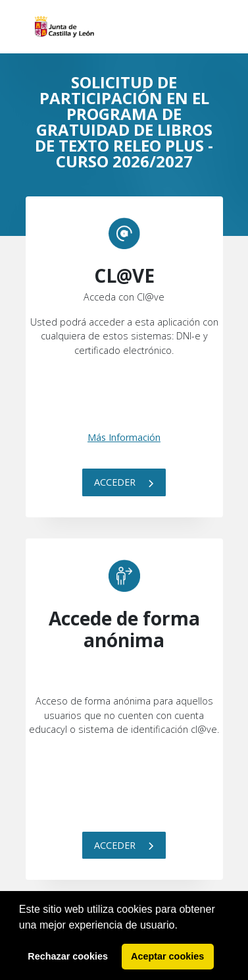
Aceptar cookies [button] (167, 956)
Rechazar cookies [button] (68, 956)
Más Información (124, 437)
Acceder (124, 482)
